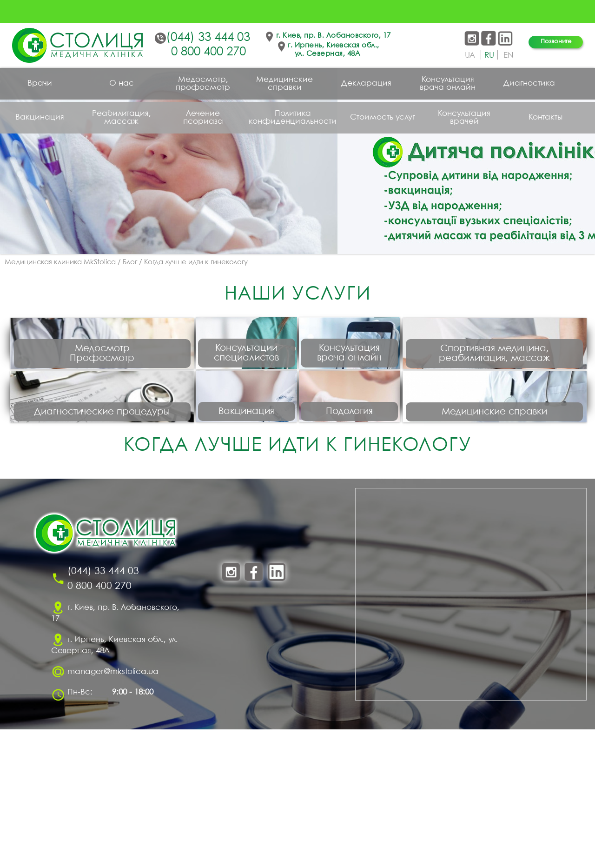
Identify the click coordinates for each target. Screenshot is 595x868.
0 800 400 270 (208, 52)
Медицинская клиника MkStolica (60, 262)
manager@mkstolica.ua (113, 811)
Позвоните (556, 42)
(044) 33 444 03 (208, 38)
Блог (130, 262)
